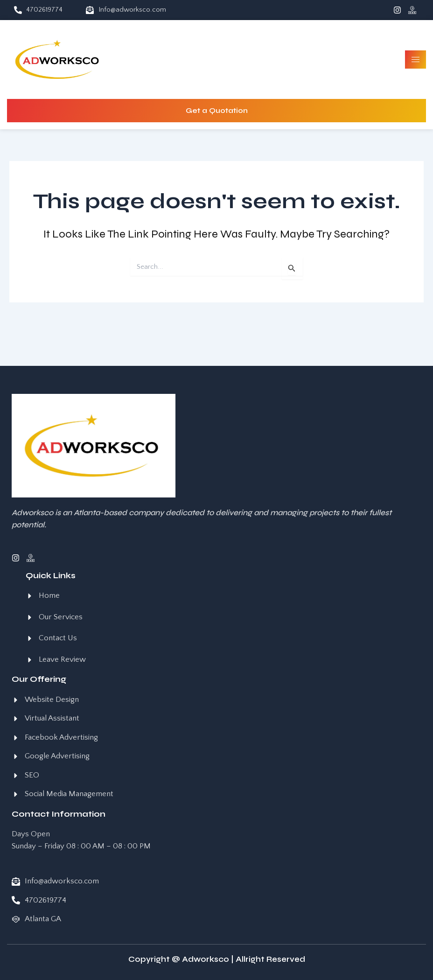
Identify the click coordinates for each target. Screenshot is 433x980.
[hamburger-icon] (416, 59)
